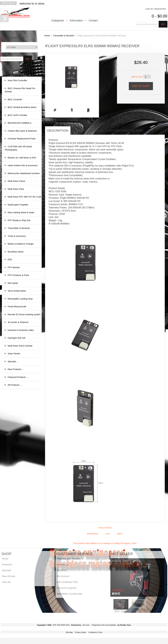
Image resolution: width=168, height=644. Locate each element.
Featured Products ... (18, 377)
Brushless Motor (23, 252)
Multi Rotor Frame (23, 181)
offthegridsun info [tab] (126, 130)
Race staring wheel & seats (23, 214)
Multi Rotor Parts (23, 189)
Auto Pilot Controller (23, 81)
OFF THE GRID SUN (61, 625)
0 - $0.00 (159, 16)
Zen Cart (86, 625)
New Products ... (16, 369)
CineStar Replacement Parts (23, 140)
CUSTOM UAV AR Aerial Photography (22, 148)
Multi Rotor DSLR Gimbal (23, 346)
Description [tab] (58, 130)
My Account (63, 576)
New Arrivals (9, 576)
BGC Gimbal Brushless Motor (23, 109)
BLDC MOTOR (141, 610)
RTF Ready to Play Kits (23, 220)
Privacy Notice (80, 632)
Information (76, 21)
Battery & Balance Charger (23, 245)
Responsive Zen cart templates (104, 625)
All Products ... (15, 385)
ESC (23, 260)
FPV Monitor (23, 267)
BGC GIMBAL (122, 611)
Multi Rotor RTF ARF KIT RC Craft (24, 198)
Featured (7, 564)
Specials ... (13, 361)
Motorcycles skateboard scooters (24, 175)
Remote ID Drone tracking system (24, 316)
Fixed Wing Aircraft (23, 307)
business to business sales (23, 332)
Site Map (69, 632)
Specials (8, 3)
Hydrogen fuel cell (23, 338)
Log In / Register (156, 9)
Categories (58, 21)
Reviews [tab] (97, 130)
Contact (93, 21)
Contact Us (63, 564)
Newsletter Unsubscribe (69, 594)
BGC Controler (23, 100)
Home (47, 36)
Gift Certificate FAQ (67, 582)
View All (6, 582)
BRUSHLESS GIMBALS (23, 123)
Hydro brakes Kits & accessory (23, 167)
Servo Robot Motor (23, 291)
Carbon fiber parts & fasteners (23, 132)
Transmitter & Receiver (64, 36)
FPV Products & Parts (23, 275)
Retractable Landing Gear (23, 299)
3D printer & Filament (23, 322)
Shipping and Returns (68, 559)
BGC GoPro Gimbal (23, 115)
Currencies (13, 38)
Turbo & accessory (23, 236)
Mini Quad (23, 283)
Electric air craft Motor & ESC (23, 159)
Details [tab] (79, 130)
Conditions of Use (95, 632)
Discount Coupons (67, 588)
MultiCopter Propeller (23, 205)
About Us (62, 570)
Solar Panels (23, 354)
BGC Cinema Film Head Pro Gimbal (22, 90)
